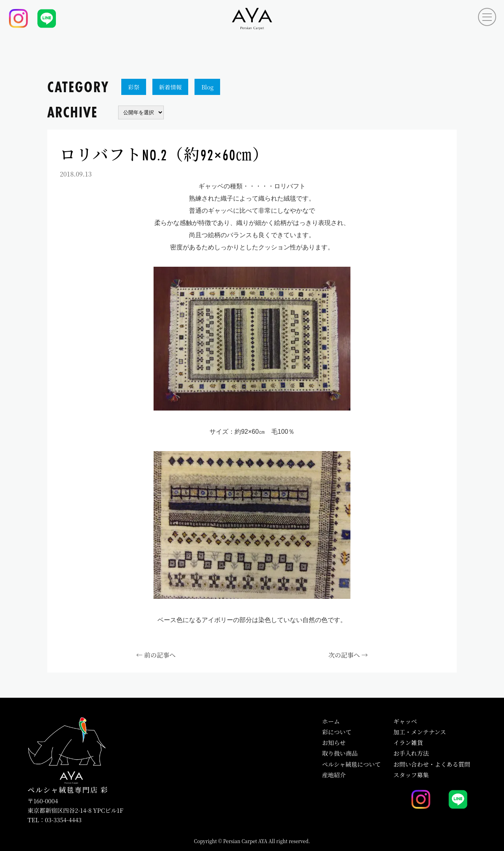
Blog (207, 87)
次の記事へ (344, 655)
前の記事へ (160, 655)
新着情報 (170, 87)
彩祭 (134, 87)
